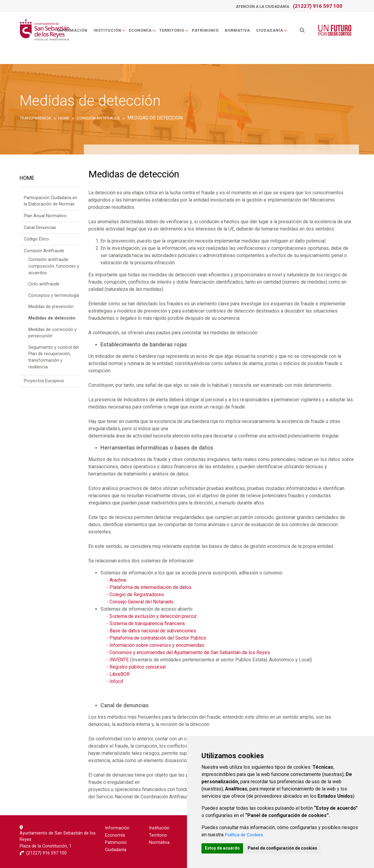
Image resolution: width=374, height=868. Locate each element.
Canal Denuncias (40, 229)
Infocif (116, 681)
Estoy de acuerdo (224, 848)
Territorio (176, 31)
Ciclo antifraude (44, 286)
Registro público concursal (138, 667)
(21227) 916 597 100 (318, 6)
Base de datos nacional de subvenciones (153, 631)
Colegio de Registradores (137, 595)
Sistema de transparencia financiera (147, 623)
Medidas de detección (52, 320)
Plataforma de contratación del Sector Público (158, 638)
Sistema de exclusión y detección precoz (153, 616)
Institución (112, 31)
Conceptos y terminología (54, 297)
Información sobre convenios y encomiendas (157, 645)
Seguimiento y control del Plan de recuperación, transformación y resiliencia (54, 359)
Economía (145, 31)
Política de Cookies (245, 834)
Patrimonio (208, 31)
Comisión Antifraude (44, 253)
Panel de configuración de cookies (287, 848)
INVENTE (119, 660)
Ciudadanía (274, 31)
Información (75, 31)
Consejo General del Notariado (141, 602)
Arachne (118, 580)
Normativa (240, 31)
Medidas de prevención (51, 309)
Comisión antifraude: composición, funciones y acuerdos (54, 268)
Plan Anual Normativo (45, 218)
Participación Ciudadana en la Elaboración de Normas (51, 203)
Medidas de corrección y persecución (52, 335)
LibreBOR (120, 674)
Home (27, 179)
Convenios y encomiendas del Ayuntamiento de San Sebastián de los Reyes (190, 652)
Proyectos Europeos (44, 383)
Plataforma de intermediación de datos (151, 587)
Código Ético (36, 241)
